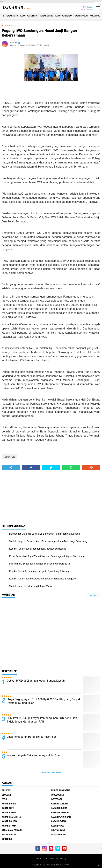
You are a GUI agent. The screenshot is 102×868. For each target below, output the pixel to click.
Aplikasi (6, 790)
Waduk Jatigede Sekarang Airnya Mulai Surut (34, 755)
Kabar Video (58, 826)
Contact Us (49, 859)
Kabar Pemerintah (29, 16)
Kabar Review (59, 821)
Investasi (56, 799)
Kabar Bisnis (47, 16)
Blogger (6, 795)
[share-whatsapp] (71, 468)
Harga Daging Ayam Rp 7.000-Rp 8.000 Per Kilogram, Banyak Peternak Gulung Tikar (44, 701)
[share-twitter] (51, 468)
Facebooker (57, 795)
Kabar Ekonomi (59, 804)
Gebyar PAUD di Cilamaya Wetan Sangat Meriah (36, 681)
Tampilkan (94, 595)
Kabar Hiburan (59, 808)
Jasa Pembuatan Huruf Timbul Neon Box (32, 737)
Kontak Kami (58, 830)
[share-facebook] (31, 468)
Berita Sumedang (61, 790)
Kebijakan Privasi (12, 830)
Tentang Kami (59, 835)
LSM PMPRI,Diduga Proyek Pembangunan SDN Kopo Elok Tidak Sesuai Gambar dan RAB (42, 720)
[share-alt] (11, 468)
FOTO (4, 799)
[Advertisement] (51, 496)
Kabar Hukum (81, 16)
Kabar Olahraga (60, 812)
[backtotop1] (99, 865)
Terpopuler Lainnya (51, 773)
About (39, 859)
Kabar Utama (9, 826)
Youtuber (7, 839)
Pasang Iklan (9, 835)
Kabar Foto (12, 16)
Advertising (61, 859)
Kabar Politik (9, 821)
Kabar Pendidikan (64, 16)
